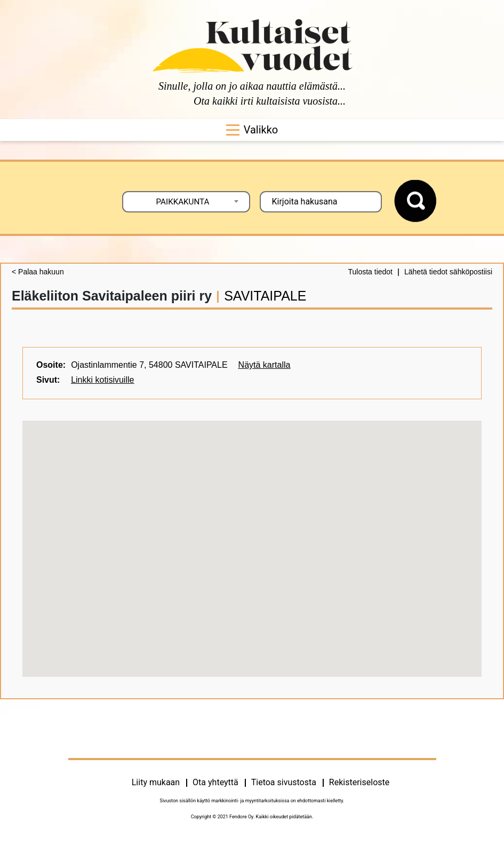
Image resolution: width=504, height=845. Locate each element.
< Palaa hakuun (38, 272)
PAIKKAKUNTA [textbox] (183, 202)
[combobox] (186, 202)
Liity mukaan (156, 782)
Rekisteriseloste (359, 782)
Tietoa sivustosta (284, 782)
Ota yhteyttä (215, 782)
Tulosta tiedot (370, 272)
